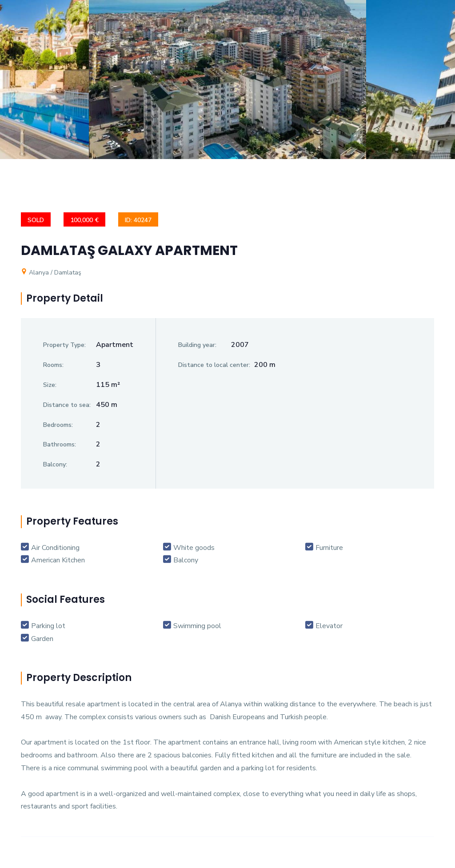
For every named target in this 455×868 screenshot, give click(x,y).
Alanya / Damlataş (51, 273)
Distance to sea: (67, 405)
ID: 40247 (138, 220)
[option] (227, 86)
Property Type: (64, 345)
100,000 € (84, 220)
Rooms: (53, 365)
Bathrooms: (60, 444)
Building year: (197, 345)
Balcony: (55, 464)
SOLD (36, 220)
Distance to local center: (214, 365)
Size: (50, 385)
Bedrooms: (58, 425)
